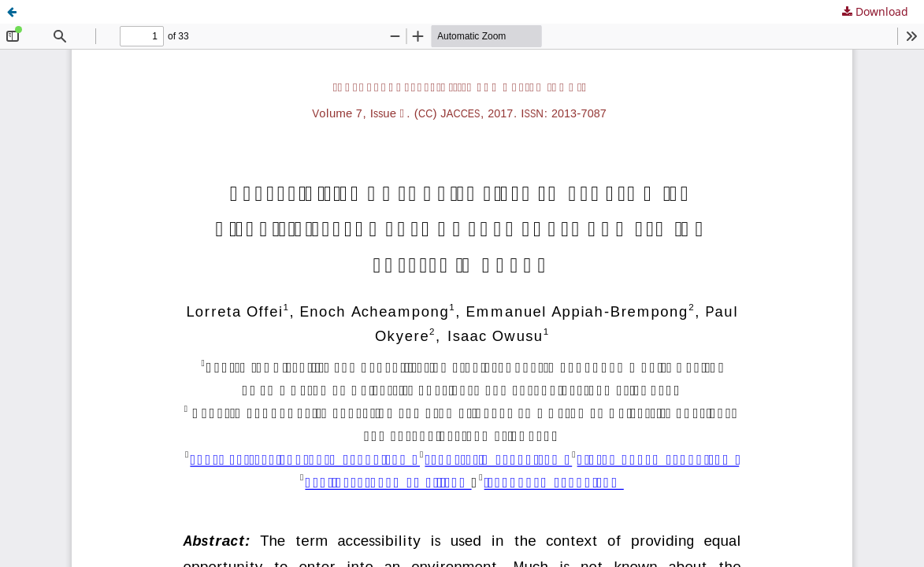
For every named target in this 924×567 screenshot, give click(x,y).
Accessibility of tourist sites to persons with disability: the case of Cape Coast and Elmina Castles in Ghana (312, 11)
